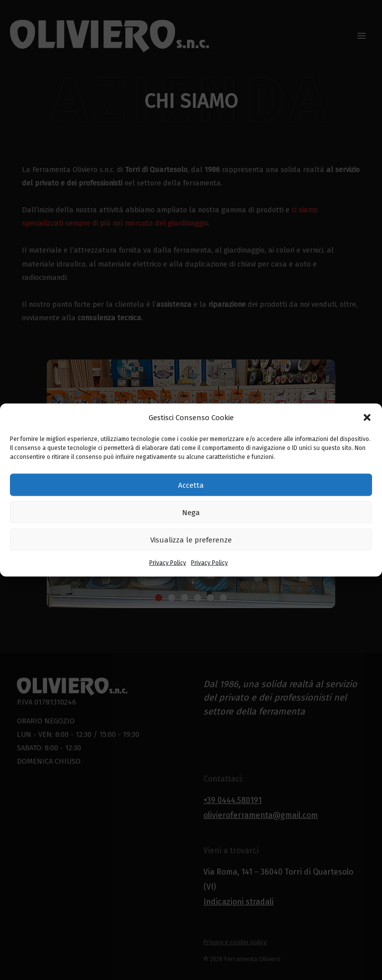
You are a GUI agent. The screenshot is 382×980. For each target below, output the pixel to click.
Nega (191, 512)
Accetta (191, 485)
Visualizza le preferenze (191, 539)
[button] (367, 418)
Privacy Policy (168, 563)
